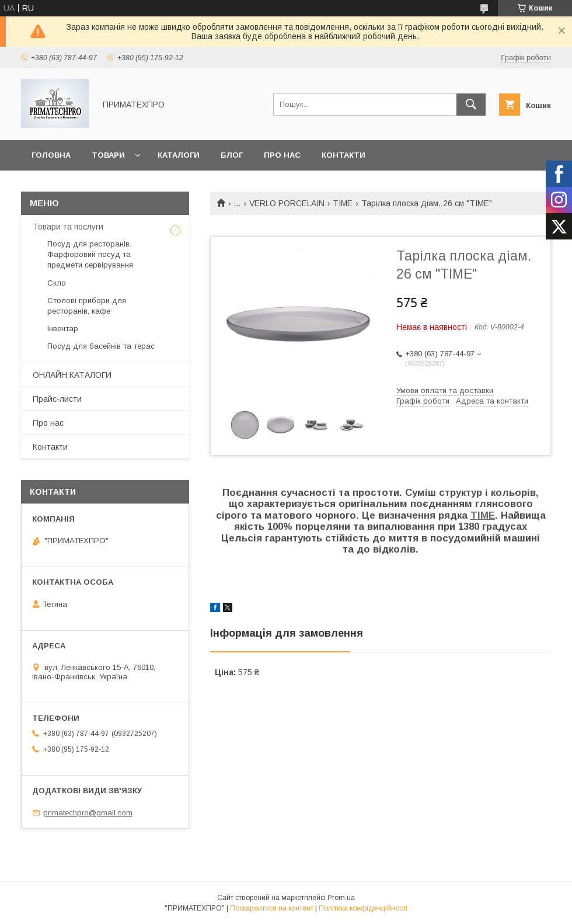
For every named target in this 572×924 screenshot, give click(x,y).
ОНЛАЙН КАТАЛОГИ (72, 375)
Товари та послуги (68, 227)
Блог (232, 155)
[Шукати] (471, 105)
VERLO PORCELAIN (287, 203)
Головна (51, 155)
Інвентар (63, 329)
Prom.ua (341, 898)
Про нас (282, 155)
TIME (343, 203)
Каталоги (179, 155)
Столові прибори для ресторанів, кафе (87, 306)
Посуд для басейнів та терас (101, 346)
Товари (108, 155)
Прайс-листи (57, 399)
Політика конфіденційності (363, 908)
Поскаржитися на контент (272, 908)
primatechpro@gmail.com (88, 813)
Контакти (343, 155)
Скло (57, 283)
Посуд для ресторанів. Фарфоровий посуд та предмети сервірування (90, 254)
